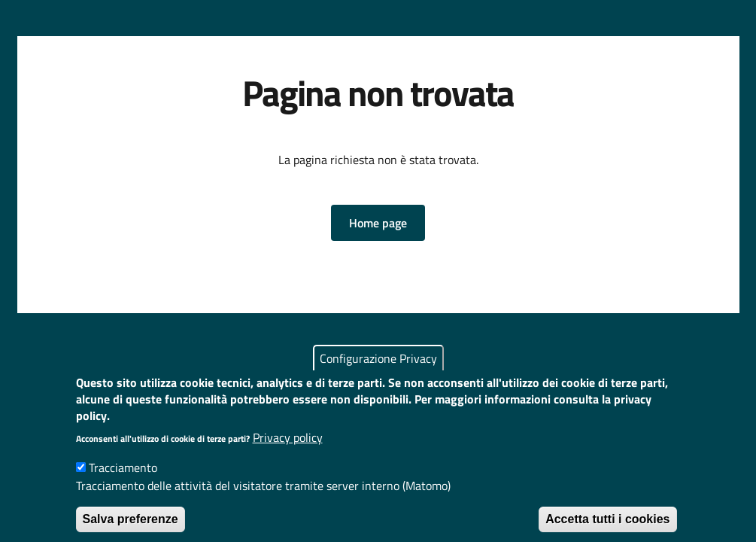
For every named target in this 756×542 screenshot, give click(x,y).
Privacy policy (288, 449)
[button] (378, 223)
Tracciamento (123, 479)
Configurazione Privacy (378, 370)
